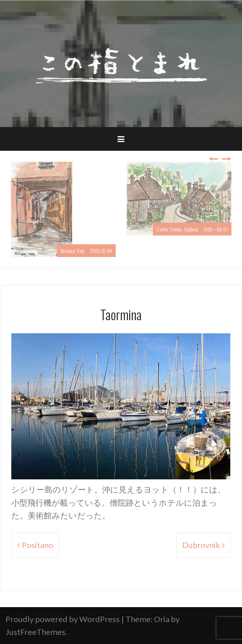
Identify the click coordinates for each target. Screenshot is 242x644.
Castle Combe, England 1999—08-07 (192, 229)
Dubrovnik (201, 545)
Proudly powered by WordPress (63, 619)
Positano (38, 545)
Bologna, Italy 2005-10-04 (86, 251)
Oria (162, 619)
